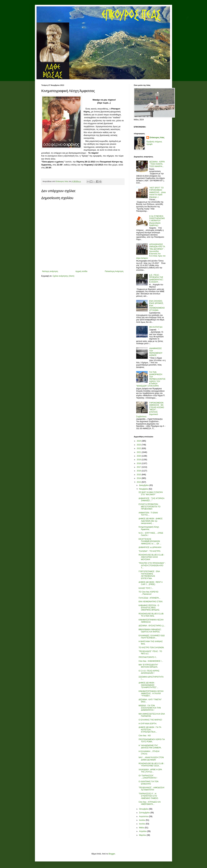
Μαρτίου (143, 835)
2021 (139, 452)
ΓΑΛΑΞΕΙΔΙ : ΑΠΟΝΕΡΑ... (150, 598)
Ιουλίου (142, 820)
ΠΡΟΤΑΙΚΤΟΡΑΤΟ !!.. (148, 657)
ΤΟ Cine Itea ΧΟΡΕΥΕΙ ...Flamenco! (148, 593)
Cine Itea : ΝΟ (145, 736)
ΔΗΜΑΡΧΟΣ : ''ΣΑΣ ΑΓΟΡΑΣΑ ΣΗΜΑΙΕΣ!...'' (151, 499)
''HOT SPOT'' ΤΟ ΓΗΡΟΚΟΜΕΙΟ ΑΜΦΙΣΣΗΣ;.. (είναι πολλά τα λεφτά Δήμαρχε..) (157, 192)
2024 (139, 441)
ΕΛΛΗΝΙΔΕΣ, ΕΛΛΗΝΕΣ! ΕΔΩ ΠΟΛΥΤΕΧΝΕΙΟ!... (152, 637)
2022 (139, 448)
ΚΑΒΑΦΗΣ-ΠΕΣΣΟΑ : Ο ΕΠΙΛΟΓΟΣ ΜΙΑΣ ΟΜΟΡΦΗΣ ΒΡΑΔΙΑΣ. (149, 608)
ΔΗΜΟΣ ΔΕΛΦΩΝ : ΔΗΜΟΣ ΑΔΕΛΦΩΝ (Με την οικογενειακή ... (151, 521)
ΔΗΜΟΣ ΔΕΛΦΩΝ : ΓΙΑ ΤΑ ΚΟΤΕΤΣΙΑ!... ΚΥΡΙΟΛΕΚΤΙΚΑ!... (150, 730)
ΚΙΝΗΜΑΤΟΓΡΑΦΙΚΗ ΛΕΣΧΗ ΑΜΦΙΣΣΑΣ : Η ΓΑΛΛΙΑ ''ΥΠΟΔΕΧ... (151, 694)
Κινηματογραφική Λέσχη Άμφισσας (149, 528)
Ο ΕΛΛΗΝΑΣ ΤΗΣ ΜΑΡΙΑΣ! (150, 720)
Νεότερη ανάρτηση (50, 271)
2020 (139, 456)
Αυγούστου (144, 816)
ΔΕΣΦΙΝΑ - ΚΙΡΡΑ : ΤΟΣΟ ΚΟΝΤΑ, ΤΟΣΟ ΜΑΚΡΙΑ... (157, 164)
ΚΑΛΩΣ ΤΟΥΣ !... (146, 588)
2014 (139, 478)
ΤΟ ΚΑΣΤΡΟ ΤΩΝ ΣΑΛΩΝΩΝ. (151, 648)
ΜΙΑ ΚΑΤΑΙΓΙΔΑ (156, 327)
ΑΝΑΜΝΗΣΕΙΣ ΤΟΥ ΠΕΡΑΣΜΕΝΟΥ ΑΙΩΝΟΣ (156, 352)
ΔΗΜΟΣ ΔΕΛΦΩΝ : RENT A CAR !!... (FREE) (151, 583)
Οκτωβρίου (144, 809)
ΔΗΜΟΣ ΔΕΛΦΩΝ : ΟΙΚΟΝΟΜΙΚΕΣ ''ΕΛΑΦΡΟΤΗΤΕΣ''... (148, 685)
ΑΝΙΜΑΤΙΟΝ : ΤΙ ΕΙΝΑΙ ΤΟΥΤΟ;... (148, 514)
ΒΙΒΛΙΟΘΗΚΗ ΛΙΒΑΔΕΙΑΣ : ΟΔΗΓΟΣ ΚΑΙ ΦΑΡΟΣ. (150, 631)
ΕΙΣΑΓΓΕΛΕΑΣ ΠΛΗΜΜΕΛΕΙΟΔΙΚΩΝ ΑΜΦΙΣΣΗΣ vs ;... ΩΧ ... (150, 541)
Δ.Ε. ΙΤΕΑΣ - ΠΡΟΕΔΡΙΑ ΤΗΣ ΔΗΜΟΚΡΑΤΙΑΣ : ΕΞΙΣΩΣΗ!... (157, 278)
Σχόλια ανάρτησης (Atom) (63, 276)
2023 (139, 445)
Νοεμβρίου (144, 489)
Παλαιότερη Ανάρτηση (114, 271)
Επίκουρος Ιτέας (157, 138)
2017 (139, 467)
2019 (139, 460)
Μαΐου (142, 828)
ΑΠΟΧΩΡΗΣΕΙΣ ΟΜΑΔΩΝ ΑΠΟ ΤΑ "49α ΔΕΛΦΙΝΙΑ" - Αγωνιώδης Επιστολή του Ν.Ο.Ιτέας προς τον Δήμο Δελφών (151, 251)
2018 (139, 463)
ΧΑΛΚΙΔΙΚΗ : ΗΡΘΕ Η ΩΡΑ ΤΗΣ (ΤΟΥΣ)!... (150, 771)
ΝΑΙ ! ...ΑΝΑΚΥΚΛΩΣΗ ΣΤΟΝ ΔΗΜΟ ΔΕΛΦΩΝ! (151, 759)
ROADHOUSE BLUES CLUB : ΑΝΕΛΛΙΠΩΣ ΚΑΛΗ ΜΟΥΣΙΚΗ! (152, 557)
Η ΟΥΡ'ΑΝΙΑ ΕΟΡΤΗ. (148, 724)
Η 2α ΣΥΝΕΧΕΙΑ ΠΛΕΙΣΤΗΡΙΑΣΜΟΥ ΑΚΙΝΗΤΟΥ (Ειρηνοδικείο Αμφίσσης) (157, 221)
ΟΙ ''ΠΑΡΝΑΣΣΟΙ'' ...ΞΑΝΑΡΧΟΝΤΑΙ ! (148, 777)
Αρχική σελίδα (81, 271)
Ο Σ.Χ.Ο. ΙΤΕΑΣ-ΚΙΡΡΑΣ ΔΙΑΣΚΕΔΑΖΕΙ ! (149, 672)
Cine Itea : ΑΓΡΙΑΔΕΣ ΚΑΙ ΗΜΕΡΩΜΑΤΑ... (150, 803)
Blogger (112, 854)
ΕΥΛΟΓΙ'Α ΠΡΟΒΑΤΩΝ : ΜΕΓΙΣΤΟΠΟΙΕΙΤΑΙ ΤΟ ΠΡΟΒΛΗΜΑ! (150, 507)
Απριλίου (143, 831)
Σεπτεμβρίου (145, 813)
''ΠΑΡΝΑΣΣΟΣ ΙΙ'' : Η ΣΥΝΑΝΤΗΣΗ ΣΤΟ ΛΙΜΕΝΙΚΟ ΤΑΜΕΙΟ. (149, 796)
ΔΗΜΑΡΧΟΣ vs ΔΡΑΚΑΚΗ (150, 547)
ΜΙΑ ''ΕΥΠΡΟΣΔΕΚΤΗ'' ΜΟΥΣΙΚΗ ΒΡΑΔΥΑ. (148, 666)
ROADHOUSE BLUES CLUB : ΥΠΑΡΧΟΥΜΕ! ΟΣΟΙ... (152, 765)
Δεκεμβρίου (144, 485)
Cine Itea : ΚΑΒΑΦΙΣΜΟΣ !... (151, 661)
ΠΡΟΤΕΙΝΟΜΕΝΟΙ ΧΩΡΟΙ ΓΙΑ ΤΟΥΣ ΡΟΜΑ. (152, 741)
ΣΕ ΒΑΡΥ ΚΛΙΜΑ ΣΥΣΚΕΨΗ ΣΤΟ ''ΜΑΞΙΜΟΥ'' (151, 493)
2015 (139, 475)
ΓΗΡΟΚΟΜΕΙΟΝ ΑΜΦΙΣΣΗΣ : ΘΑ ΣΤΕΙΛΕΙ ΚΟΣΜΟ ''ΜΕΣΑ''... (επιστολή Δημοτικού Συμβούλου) (150, 410)
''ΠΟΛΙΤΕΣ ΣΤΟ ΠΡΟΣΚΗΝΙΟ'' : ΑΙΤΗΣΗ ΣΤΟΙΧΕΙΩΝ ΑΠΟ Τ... (152, 565)
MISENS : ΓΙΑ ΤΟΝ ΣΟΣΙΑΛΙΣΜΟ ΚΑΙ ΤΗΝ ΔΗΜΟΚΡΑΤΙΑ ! (150, 708)
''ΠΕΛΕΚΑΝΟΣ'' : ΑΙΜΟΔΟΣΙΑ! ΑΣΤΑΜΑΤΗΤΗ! (152, 789)
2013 (139, 482)
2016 (139, 471)
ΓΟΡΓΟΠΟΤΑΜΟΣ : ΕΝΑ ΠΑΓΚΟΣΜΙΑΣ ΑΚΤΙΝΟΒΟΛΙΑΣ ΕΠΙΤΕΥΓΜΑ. (149, 575)
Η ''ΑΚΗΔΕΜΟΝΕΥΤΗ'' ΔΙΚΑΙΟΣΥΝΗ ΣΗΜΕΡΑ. (150, 747)
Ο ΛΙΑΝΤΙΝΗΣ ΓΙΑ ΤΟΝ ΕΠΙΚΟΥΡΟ (148, 783)
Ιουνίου (142, 824)
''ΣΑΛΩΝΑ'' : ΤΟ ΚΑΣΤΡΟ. (150, 551)
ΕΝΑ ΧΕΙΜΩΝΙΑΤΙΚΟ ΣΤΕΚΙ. (151, 602)
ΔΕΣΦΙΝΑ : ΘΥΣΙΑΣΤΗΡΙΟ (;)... (152, 626)
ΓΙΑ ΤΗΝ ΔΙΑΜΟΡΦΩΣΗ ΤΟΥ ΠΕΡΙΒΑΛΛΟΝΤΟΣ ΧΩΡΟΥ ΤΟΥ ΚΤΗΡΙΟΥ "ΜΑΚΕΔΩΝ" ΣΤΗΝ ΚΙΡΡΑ (151, 379)
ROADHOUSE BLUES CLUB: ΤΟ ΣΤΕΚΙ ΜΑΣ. (151, 615)
